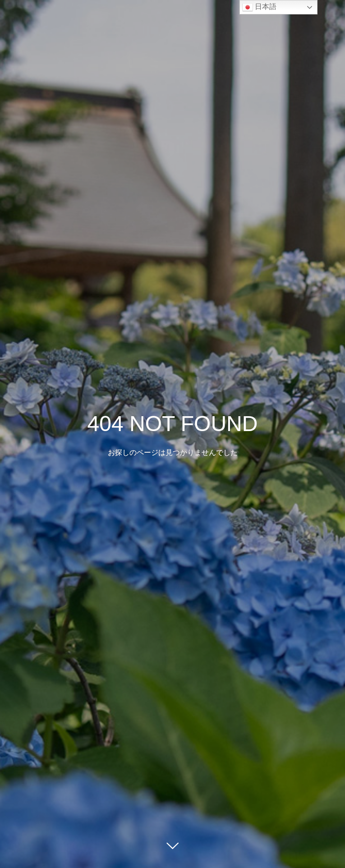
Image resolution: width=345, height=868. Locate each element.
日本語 (259, 7)
